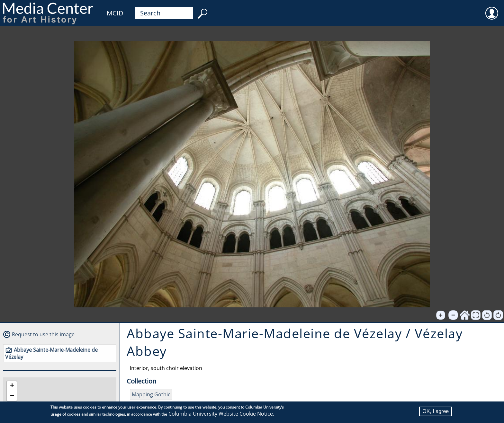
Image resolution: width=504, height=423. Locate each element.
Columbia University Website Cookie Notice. (221, 414)
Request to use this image (43, 334)
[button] (12, 386)
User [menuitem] (492, 9)
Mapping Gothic (151, 394)
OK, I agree (436, 411)
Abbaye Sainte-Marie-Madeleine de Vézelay (51, 353)
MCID (115, 13)
